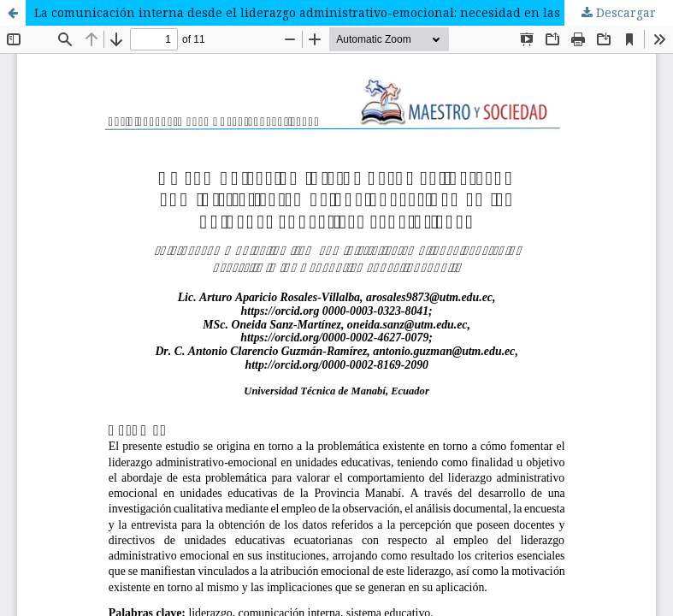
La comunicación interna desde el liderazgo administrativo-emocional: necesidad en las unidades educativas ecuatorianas (354, 12)
